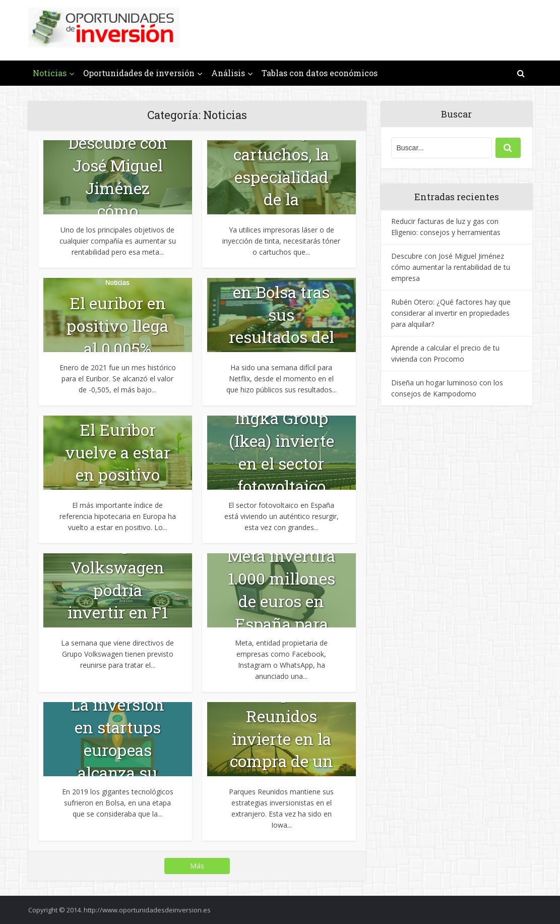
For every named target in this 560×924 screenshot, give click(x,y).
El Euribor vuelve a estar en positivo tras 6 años (118, 463)
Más (197, 866)
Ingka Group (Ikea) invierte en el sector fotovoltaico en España (282, 463)
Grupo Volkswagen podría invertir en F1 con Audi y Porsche (118, 601)
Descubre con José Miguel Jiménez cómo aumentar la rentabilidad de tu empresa (451, 267)
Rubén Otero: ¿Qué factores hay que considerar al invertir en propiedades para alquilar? (451, 313)
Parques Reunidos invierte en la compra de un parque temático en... (282, 750)
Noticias (50, 73)
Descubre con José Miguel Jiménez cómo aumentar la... (117, 188)
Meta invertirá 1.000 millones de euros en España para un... (281, 601)
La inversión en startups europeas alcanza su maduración (117, 749)
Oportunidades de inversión (139, 73)
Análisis (228, 73)
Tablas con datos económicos (320, 73)
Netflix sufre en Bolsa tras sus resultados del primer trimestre (282, 326)
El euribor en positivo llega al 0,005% (117, 326)
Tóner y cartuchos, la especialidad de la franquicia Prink (281, 188)
